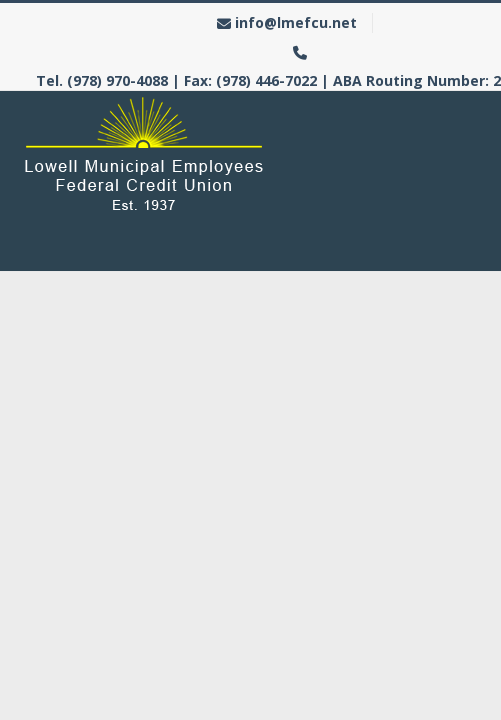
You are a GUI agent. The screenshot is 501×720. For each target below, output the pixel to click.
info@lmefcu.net (296, 22)
